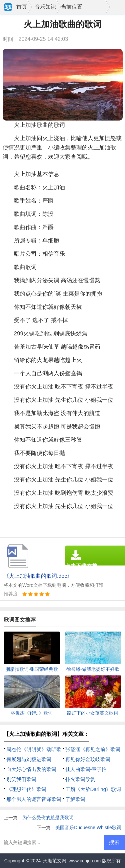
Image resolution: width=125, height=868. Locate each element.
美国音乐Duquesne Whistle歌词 (88, 827)
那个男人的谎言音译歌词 (34, 799)
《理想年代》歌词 (26, 789)
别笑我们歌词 (21, 779)
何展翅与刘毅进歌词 (29, 759)
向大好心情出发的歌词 (31, 769)
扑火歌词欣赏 (80, 779)
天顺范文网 (55, 861)
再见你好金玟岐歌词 (88, 759)
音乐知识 (45, 7)
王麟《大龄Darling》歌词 (93, 789)
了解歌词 (75, 799)
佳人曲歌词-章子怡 (86, 769)
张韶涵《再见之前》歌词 (93, 749)
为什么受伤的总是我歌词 (48, 818)
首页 (22, 7)
